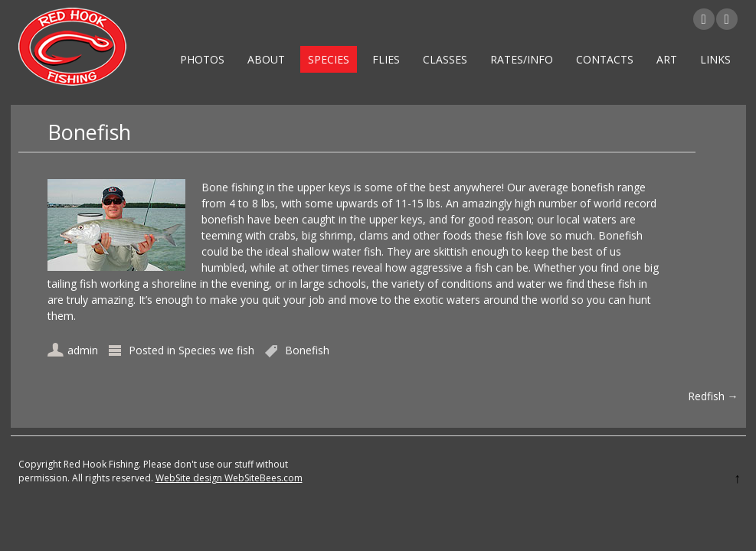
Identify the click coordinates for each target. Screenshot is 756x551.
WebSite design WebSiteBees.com (229, 478)
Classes (445, 59)
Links (715, 59)
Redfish (713, 396)
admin (83, 350)
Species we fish (216, 350)
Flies (386, 59)
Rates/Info (522, 59)
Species (329, 59)
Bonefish (307, 350)
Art (667, 59)
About (266, 59)
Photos (202, 59)
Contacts (605, 59)
